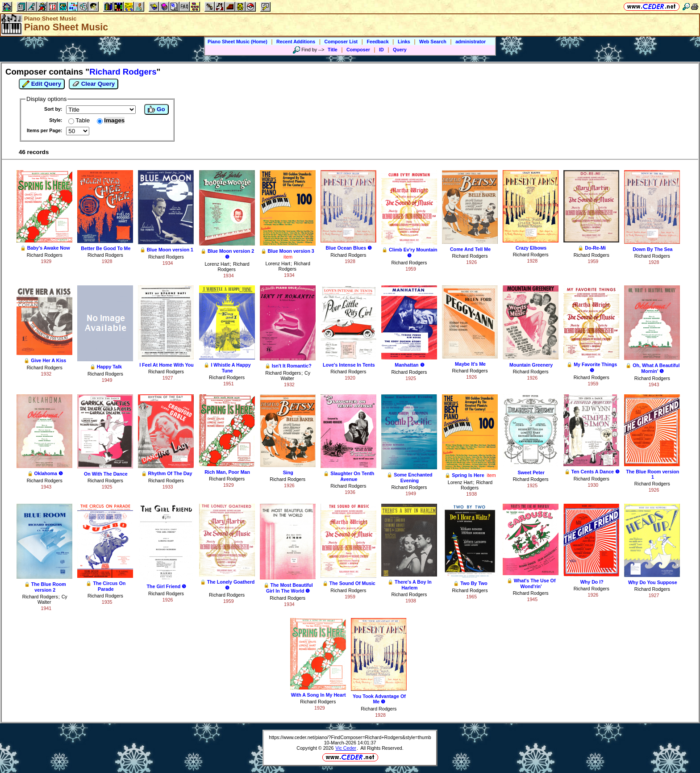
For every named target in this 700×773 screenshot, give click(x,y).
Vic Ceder (346, 748)
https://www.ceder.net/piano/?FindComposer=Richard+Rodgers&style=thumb (350, 737)
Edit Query (42, 84)
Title (333, 50)
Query (400, 50)
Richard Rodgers (45, 255)
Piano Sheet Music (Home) (237, 42)
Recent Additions (296, 42)
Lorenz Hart (217, 264)
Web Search (433, 42)
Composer (358, 50)
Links (404, 42)
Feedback (377, 42)
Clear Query (94, 84)
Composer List (341, 42)
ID (381, 50)
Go (156, 109)
